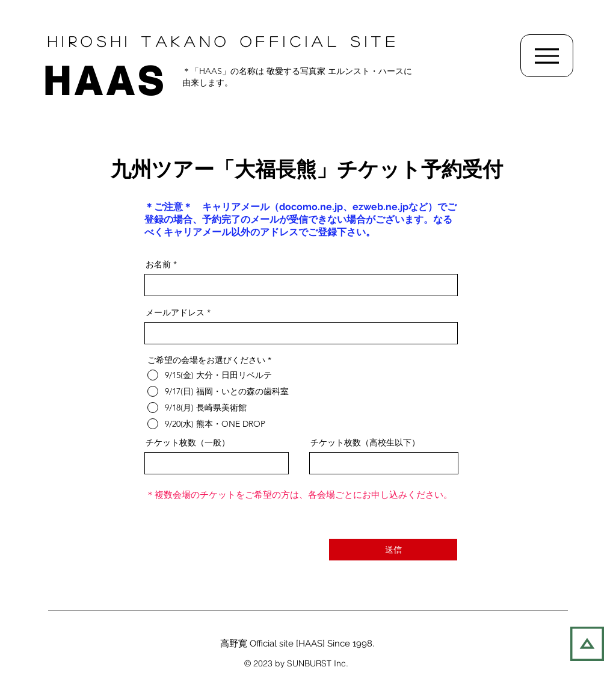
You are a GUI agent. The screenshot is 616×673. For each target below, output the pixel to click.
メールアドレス (175, 312)
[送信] (393, 550)
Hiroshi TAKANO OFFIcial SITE (223, 41)
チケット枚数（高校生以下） (365, 442)
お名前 (158, 264)
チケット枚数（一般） (188, 442)
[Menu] (547, 56)
